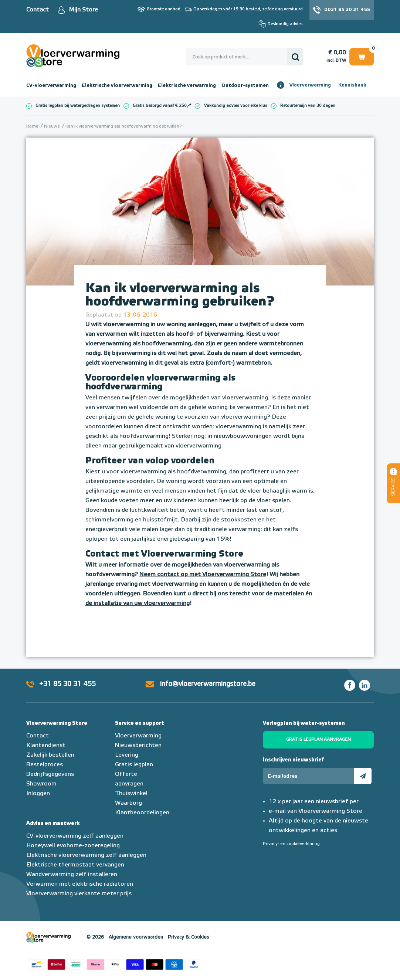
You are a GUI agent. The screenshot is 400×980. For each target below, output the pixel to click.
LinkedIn (365, 685)
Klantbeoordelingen (142, 813)
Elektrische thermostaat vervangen (75, 865)
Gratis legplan (134, 765)
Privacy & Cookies (189, 937)
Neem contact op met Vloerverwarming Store (203, 575)
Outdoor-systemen (245, 85)
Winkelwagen (362, 56)
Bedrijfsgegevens (50, 774)
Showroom (41, 784)
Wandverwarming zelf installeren (72, 875)
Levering (127, 755)
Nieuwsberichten (138, 746)
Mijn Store (83, 10)
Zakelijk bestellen (50, 755)
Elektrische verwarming (187, 85)
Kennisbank (352, 85)
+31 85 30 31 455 (67, 684)
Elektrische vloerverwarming (117, 85)
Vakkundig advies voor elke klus (236, 106)
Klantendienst (46, 746)
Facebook (350, 685)
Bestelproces (45, 765)
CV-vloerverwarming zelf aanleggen (75, 836)
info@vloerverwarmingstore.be (208, 684)
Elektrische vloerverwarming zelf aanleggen (86, 855)
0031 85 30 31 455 (347, 10)
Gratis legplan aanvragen (318, 740)
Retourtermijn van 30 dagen (308, 106)
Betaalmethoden (115, 963)
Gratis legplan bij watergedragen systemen (78, 106)
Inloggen (38, 794)
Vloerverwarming (310, 85)
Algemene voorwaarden (136, 937)
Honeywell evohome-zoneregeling (73, 846)
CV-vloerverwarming (51, 85)
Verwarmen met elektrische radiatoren (80, 884)
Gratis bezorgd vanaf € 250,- (161, 106)
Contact (38, 10)
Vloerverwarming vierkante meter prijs (79, 894)
